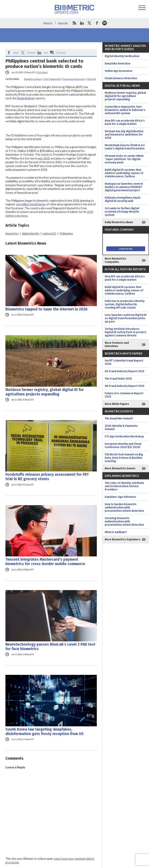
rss (74, 23)
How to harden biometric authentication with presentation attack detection (124, 508)
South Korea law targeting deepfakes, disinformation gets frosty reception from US (45, 732)
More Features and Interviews (117, 344)
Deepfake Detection (118, 64)
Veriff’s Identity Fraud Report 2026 (124, 362)
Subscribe (63, 23)
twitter (89, 23)
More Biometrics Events (120, 468)
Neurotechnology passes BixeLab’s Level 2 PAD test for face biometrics (50, 647)
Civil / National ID (52, 79)
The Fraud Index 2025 (118, 379)
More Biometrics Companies (115, 260)
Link (46, 53)
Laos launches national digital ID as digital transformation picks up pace (126, 318)
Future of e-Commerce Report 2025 (124, 395)
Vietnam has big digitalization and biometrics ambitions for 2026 (124, 135)
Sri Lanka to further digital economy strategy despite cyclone (122, 212)
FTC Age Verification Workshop (124, 437)
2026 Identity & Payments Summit (121, 428)
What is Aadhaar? (116, 532)
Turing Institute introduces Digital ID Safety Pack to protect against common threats (125, 332)
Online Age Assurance (119, 71)
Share (16, 53)
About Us (48, 23)
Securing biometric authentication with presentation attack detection (124, 521)
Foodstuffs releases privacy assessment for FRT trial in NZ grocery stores (47, 477)
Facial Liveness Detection (121, 78)
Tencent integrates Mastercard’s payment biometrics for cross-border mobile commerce (45, 562)
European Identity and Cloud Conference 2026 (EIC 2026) (123, 446)
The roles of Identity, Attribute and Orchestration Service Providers (124, 486)
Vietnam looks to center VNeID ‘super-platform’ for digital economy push (124, 159)
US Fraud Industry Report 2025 (125, 371)
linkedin (82, 23)
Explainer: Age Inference (120, 497)
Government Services (74, 79)
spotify (105, 23)
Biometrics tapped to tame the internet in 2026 (46, 309)
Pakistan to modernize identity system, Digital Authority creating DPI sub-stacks (125, 304)
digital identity (31, 233)
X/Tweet (31, 53)
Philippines (66, 233)
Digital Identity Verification (122, 56)
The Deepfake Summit (119, 419)
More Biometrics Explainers (123, 539)
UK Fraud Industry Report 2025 (125, 386)
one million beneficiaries (31, 204)
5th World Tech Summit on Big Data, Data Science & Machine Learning (124, 458)
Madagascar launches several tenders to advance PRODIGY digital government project (124, 187)
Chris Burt (42, 72)
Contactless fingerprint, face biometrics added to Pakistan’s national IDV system (125, 110)
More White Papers (117, 404)
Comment (61, 53)
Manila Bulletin (26, 98)
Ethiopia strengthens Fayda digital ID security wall (123, 199)
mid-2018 (44, 158)
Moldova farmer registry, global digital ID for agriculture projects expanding (45, 392)
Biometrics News (33, 79)
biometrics (12, 233)
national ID (49, 233)
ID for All (92, 79)
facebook (97, 23)
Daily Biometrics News (119, 222)
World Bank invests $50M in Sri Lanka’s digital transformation (125, 147)
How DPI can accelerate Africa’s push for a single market (125, 122)
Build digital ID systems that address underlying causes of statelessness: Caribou (124, 173)
